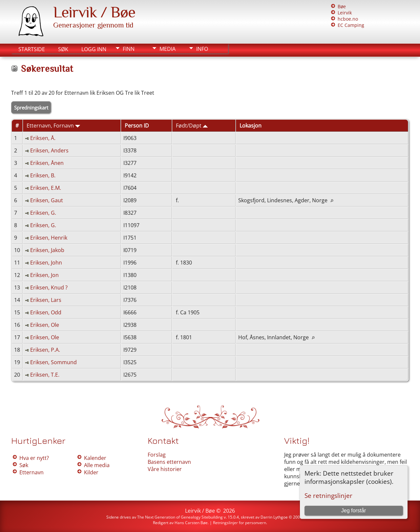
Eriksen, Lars (46, 300)
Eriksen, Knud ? (49, 287)
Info (202, 49)
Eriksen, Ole (45, 325)
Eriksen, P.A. (45, 350)
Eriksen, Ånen (47, 163)
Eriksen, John (46, 263)
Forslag (157, 455)
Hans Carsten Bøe (191, 523)
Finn (129, 49)
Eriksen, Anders (49, 150)
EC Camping (351, 25)
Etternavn (31, 472)
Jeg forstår (354, 511)
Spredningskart (31, 108)
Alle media (97, 465)
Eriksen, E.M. (46, 188)
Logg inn (94, 49)
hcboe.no (348, 19)
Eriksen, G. (43, 213)
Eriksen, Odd (46, 312)
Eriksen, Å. (43, 138)
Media (168, 49)
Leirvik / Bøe (94, 12)
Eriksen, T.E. (45, 375)
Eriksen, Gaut (47, 200)
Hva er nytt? (34, 458)
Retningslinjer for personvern (240, 523)
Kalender (95, 458)
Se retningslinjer (328, 495)
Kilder (91, 472)
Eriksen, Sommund (53, 362)
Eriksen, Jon (44, 275)
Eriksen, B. (43, 175)
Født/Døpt (192, 126)
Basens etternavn (169, 462)
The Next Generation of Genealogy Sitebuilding (180, 517)
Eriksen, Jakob (47, 250)
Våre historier (165, 469)
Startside (32, 49)
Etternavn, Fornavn (53, 126)
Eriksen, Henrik (49, 238)
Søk (63, 49)
